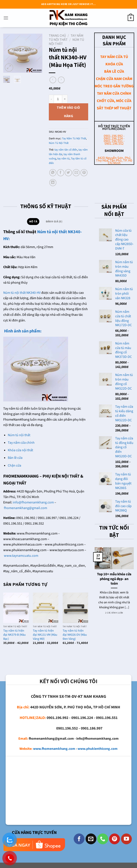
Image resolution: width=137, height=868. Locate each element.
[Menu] (6, 18)
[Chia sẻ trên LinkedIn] (53, 183)
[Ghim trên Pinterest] (84, 173)
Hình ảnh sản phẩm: (22, 331)
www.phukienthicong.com (98, 749)
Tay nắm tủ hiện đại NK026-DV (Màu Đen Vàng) (75, 635)
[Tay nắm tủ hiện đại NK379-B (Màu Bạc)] (16, 608)
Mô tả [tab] (33, 222)
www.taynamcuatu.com (21, 556)
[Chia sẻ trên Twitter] (68, 173)
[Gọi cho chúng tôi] (103, 839)
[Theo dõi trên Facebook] (79, 839)
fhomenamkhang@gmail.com (25, 508)
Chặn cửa (14, 465)
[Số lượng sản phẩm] (58, 99)
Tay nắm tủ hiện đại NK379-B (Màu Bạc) (14, 635)
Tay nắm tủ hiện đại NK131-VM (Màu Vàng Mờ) (45, 635)
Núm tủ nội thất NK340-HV (22, 293)
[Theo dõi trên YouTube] (126, 839)
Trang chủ (57, 36)
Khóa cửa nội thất (20, 450)
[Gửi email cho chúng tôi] (91, 839)
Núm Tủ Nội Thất (59, 143)
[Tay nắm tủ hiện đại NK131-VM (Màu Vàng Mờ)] (46, 608)
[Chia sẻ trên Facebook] (61, 173)
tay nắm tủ (63, 159)
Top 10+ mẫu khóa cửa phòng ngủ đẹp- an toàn (114, 579)
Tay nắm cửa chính (21, 443)
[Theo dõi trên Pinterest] (115, 839)
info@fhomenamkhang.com (33, 502)
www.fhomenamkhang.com (54, 749)
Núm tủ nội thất (19, 435)
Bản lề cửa (15, 458)
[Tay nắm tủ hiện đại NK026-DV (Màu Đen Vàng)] (75, 608)
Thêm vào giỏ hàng (68, 112)
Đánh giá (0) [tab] (54, 222)
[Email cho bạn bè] (76, 173)
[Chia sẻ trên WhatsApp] (53, 173)
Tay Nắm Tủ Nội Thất (66, 38)
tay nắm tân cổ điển (66, 150)
